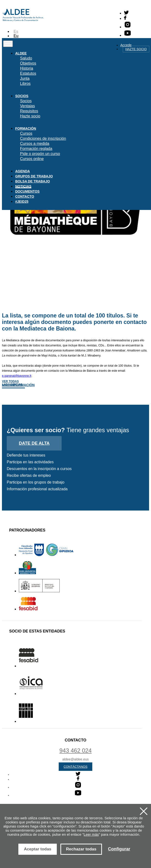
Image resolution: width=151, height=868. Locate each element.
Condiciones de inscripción (43, 138)
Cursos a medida (35, 144)
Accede (126, 45)
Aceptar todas (38, 849)
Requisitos (29, 111)
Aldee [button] (21, 53)
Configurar (119, 849)
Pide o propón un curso (40, 154)
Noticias (23, 186)
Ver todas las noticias (12, 383)
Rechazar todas (81, 849)
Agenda (23, 171)
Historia (27, 68)
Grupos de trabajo (34, 176)
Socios (26, 101)
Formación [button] (26, 128)
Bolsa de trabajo (32, 181)
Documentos (27, 191)
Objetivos (28, 63)
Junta (25, 78)
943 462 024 (75, 750)
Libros (25, 84)
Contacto (25, 196)
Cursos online (32, 159)
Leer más (91, 834)
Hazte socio (136, 49)
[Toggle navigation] (8, 44)
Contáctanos (75, 767)
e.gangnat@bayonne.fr (17, 376)
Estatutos (28, 73)
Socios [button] (22, 96)
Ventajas (27, 106)
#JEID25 (22, 202)
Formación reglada (36, 149)
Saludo (26, 58)
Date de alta (34, 443)
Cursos (26, 133)
